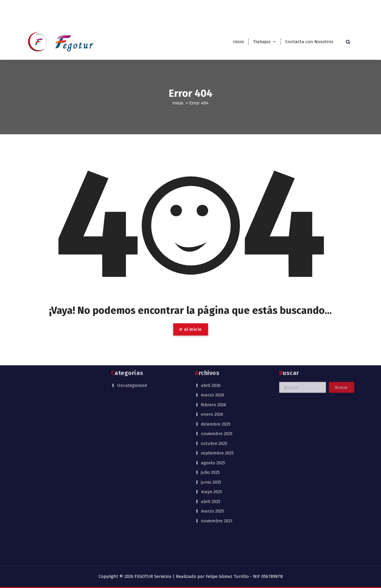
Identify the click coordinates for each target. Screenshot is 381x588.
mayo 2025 (211, 433)
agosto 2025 (213, 404)
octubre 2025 (214, 384)
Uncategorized (132, 326)
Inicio (239, 42)
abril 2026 (211, 326)
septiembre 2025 (217, 394)
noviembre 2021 (217, 462)
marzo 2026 (213, 336)
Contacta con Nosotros (309, 42)
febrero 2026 (214, 346)
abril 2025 (211, 442)
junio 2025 (211, 423)
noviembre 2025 (217, 375)
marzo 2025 (212, 452)
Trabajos (262, 42)
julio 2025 (210, 414)
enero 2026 (212, 355)
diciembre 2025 (216, 365)
